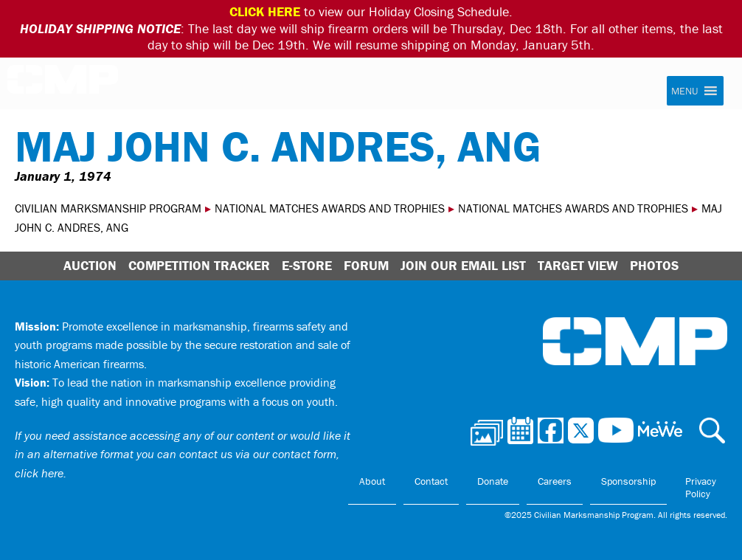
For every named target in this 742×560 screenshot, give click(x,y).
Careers (555, 481)
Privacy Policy (701, 488)
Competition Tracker (199, 265)
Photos (654, 265)
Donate (493, 481)
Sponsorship (628, 481)
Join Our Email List (463, 265)
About (372, 481)
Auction (90, 265)
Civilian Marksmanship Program (63, 84)
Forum (366, 265)
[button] (684, 91)
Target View (578, 265)
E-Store (307, 265)
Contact (431, 481)
